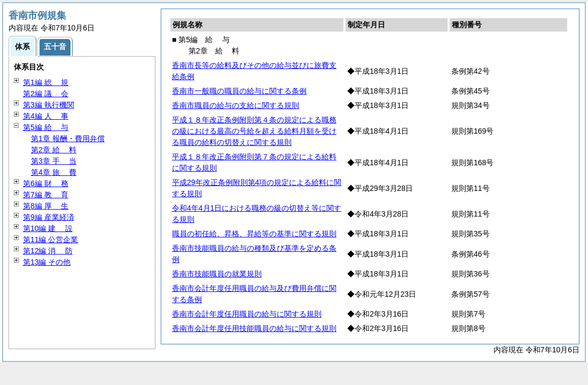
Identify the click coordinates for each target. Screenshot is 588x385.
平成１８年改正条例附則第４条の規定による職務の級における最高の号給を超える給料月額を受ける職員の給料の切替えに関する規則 (254, 131)
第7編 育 (46, 195)
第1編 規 (46, 82)
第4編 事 (46, 116)
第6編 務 (46, 183)
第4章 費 (54, 172)
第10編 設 (48, 228)
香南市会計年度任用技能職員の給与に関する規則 (254, 328)
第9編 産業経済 (49, 217)
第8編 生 (46, 206)
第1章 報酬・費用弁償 (68, 138)
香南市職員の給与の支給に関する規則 (236, 105)
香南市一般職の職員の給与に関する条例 (239, 91)
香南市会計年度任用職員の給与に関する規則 (247, 314)
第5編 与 (46, 127)
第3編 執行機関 (49, 105)
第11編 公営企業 (50, 240)
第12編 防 (48, 251)
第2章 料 (54, 150)
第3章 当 (54, 161)
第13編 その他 (47, 262)
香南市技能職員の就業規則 (217, 274)
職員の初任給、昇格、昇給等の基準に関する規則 (254, 234)
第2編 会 (46, 94)
